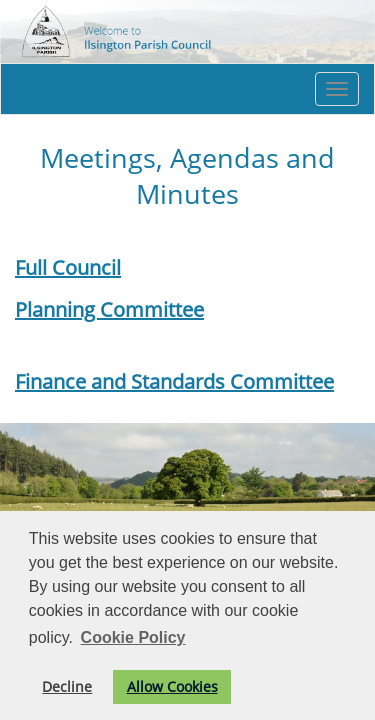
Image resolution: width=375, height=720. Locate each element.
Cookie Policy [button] (133, 637)
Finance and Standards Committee (174, 381)
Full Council (68, 267)
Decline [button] (67, 686)
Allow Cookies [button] (172, 686)
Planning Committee (109, 309)
